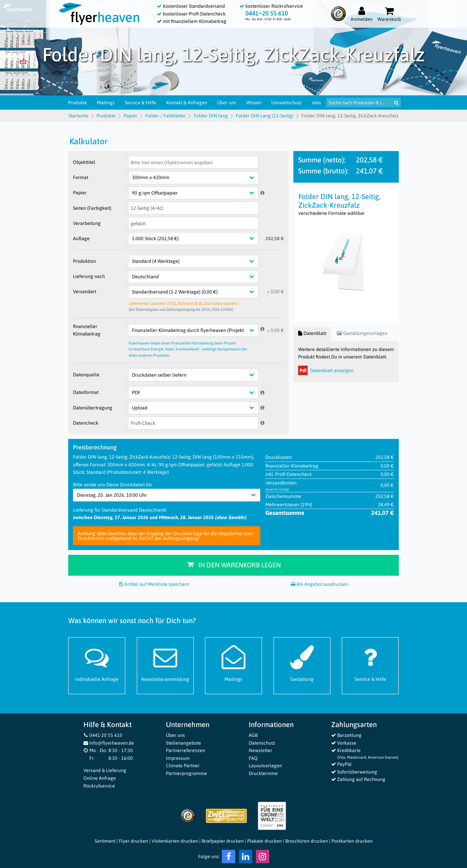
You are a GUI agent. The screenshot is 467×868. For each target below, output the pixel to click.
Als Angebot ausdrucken (320, 584)
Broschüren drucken (307, 841)
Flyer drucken (133, 841)
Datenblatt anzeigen (326, 370)
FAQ (253, 758)
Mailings (106, 103)
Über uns (227, 103)
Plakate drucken (264, 841)
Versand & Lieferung (105, 770)
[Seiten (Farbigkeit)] (193, 208)
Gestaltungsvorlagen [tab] (362, 333)
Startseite (78, 116)
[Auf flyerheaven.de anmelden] (362, 14)
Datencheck (86, 423)
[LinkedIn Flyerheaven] (246, 858)
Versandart (85, 291)
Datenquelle (86, 375)
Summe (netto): (322, 160)
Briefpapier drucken (223, 841)
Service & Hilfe (141, 103)
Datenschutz (262, 743)
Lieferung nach (89, 276)
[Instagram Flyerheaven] (263, 858)
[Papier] (198, 193)
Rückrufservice (99, 786)
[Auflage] (198, 239)
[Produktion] (198, 261)
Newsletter (260, 750)
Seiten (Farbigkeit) (92, 208)
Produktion (84, 261)
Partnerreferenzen (186, 750)
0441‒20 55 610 (267, 13)
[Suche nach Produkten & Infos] (359, 103)
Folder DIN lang (211, 116)
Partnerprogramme (186, 773)
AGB (253, 735)
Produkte (78, 103)
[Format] (198, 177)
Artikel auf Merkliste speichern (154, 584)
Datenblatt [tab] (312, 333)
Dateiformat (86, 392)
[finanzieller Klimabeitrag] (198, 330)
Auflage (81, 238)
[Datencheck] (193, 423)
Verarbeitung (87, 223)
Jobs (317, 103)
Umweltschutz (287, 103)
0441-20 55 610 (103, 735)
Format (81, 177)
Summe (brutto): (323, 171)
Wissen (254, 103)
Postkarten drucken (352, 841)
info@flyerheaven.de (109, 743)
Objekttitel (84, 162)
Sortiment (105, 841)
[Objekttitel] (193, 162)
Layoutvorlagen (265, 765)
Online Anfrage (100, 778)
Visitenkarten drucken (175, 841)
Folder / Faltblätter (166, 116)
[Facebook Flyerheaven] (229, 858)
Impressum (178, 758)
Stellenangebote (183, 743)
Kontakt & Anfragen (187, 103)
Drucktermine (263, 773)
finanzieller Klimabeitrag (87, 330)
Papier (130, 116)
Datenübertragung (93, 408)
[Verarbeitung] (193, 223)
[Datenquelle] (198, 375)
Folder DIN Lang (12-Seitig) (265, 116)
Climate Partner (183, 765)
